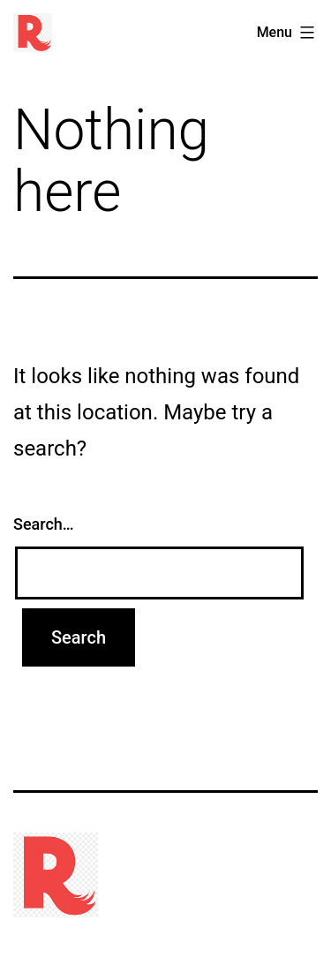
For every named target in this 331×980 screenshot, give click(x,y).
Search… (44, 524)
